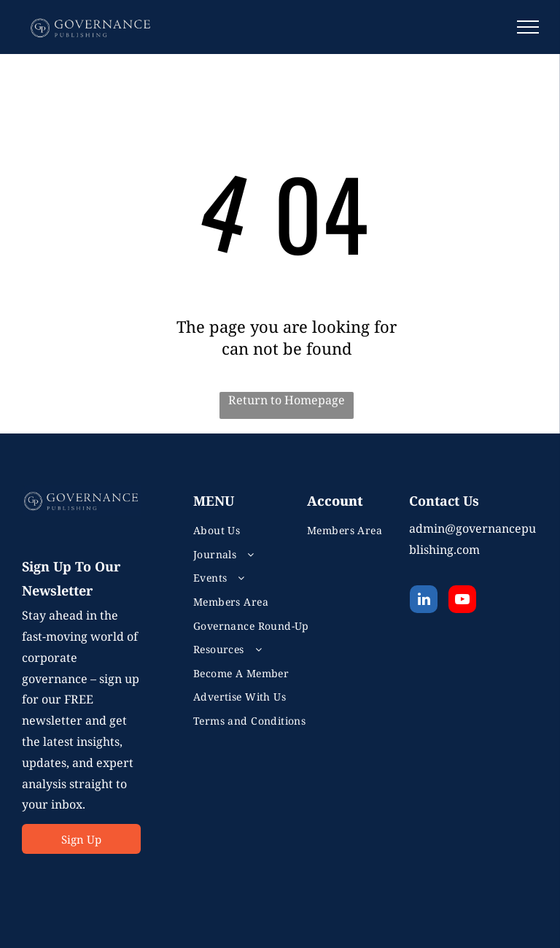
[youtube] (462, 601)
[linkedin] (424, 601)
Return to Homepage (287, 400)
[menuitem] (259, 530)
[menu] (528, 27)
